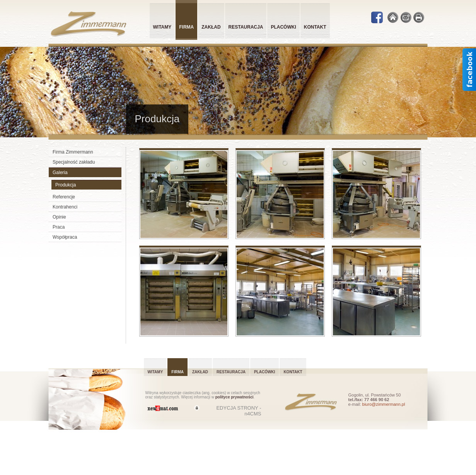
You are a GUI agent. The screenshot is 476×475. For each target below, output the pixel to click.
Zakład (211, 27)
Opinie (59, 217)
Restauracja (246, 27)
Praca (59, 227)
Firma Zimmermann (73, 152)
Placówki (283, 27)
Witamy (162, 27)
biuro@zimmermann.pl (384, 404)
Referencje (64, 197)
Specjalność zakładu (74, 162)
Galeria (60, 173)
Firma (177, 372)
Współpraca (65, 237)
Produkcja (66, 185)
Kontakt (315, 27)
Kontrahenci (65, 207)
